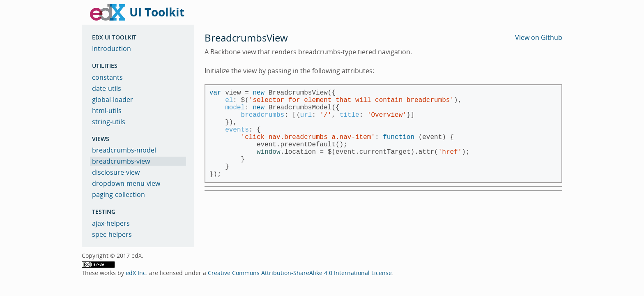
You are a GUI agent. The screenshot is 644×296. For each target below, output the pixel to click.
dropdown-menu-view (126, 183)
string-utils (109, 122)
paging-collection (118, 194)
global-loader (113, 99)
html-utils (107, 111)
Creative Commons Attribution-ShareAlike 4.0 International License (300, 273)
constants (107, 77)
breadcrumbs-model (124, 150)
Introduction (112, 49)
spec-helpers (112, 234)
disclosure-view (116, 172)
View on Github (539, 37)
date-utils (107, 88)
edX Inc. (137, 273)
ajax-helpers (111, 223)
